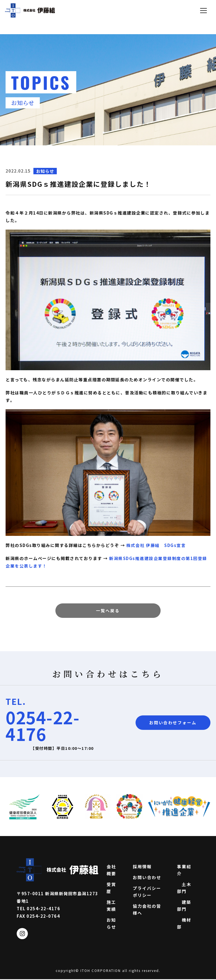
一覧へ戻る (108, 611)
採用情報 (142, 867)
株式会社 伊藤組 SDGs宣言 (156, 545)
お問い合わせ (147, 878)
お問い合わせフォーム (173, 723)
